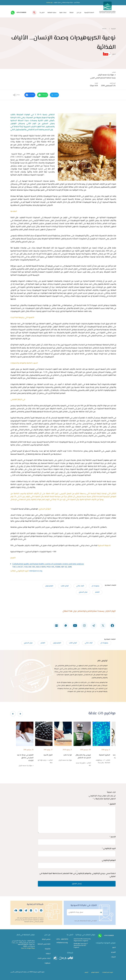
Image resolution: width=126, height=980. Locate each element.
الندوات (113, 957)
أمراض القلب (65, 586)
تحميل (109, 54)
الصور (114, 947)
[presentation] (13, 714)
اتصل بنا (42, 13)
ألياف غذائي (80, 586)
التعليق (112, 804)
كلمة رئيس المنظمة (44, 944)
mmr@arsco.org (36, 571)
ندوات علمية (63, 13)
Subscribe (101, 912)
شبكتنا (71, 13)
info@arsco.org (62, 942)
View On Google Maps (28, 948)
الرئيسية (113, 29)
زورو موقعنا (49, 3)
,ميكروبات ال (96, 586)
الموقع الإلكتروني (109, 860)
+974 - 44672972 (62, 939)
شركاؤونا (48, 963)
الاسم (113, 837)
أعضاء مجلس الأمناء (44, 958)
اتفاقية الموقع (95, 972)
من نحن (79, 13)
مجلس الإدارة (46, 939)
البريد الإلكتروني (109, 849)
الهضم (97, 592)
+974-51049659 (21, 12)
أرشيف (86, 972)
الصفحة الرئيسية (89, 13)
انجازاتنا (48, 954)
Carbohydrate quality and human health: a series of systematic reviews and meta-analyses (48, 564)
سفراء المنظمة (52, 13)
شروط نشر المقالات (108, 972)
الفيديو (113, 952)
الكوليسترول (49, 586)
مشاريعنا (48, 949)
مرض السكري (83, 592)
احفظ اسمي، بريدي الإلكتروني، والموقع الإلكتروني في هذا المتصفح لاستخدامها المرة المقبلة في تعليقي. (77, 875)
